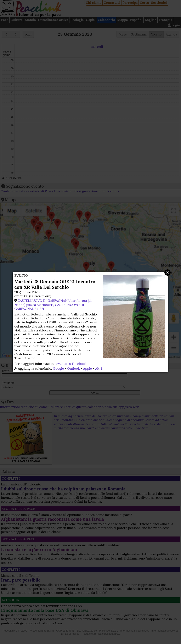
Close (168, 273)
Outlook (73, 368)
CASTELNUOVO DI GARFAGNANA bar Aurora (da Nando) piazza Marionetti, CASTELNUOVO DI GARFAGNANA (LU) (53, 304)
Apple (87, 368)
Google (58, 368)
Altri (98, 368)
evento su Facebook (72, 364)
